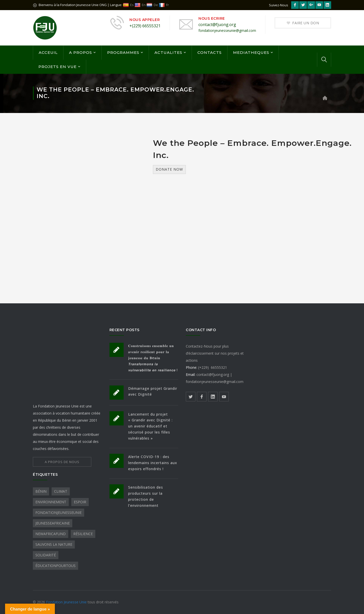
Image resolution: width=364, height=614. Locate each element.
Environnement (51, 502)
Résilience (83, 534)
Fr (164, 5)
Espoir (80, 502)
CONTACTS (210, 52)
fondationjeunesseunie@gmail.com (227, 30)
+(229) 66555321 (145, 26)
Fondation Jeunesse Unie (67, 602)
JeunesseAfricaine (53, 523)
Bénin (41, 491)
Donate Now (169, 169)
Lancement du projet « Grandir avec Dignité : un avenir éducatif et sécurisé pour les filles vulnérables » (150, 426)
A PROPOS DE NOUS (62, 462)
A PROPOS (81, 52)
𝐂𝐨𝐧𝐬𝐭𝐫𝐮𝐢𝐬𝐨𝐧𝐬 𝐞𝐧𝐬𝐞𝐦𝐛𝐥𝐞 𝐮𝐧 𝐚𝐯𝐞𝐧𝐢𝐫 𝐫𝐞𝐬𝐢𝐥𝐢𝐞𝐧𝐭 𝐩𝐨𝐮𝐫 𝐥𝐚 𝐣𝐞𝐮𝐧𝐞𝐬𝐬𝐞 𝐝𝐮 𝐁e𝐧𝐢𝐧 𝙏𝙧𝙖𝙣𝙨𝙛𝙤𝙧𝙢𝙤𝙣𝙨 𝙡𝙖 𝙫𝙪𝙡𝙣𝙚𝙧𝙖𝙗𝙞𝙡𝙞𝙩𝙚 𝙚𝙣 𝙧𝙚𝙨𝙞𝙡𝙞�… (153, 358)
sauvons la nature (54, 544)
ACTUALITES (168, 52)
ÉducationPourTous (55, 566)
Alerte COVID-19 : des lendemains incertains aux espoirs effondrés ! (153, 463)
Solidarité (46, 555)
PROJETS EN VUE (58, 67)
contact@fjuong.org (217, 25)
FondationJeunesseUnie (59, 513)
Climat (61, 491)
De (152, 5)
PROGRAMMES (123, 52)
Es (128, 5)
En (140, 5)
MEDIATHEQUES (251, 52)
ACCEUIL (48, 52)
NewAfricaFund (51, 534)
